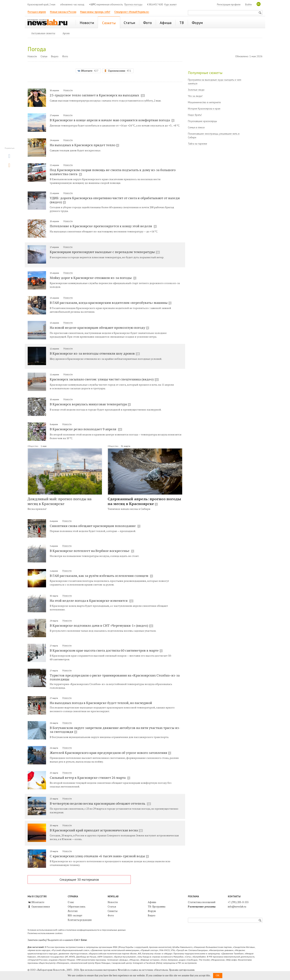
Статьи (44, 56)
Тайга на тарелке (198, 144)
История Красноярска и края (204, 109)
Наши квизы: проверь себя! (95, 12)
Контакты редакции (80, 920)
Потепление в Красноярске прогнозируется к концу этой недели (103, 226)
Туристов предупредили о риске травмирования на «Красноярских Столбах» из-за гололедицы (115, 677)
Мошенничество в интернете (204, 102)
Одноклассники (39, 907)
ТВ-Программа (157, 907)
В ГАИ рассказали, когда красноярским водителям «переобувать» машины (111, 303)
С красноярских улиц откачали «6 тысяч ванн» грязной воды (99, 856)
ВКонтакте (36, 902)
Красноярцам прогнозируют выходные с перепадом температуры (105, 252)
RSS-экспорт (75, 915)
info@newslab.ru (237, 907)
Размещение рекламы (202, 907)
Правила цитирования (182, 970)
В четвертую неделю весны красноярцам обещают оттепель (100, 803)
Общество (33, 446)
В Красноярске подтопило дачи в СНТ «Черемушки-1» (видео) (101, 625)
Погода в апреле (37, 12)
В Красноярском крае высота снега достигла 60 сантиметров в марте (106, 650)
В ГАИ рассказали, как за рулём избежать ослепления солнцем (101, 576)
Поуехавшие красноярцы (202, 121)
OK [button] (218, 975)
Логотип (73, 911)
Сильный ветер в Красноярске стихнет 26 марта (90, 778)
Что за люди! (195, 96)
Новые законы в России (63, 12)
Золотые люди (196, 90)
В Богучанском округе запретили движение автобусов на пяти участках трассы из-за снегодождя (115, 730)
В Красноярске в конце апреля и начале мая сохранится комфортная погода (112, 120)
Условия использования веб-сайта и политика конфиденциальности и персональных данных (77, 930)
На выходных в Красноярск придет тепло (84, 145)
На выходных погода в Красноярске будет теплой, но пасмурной (101, 703)
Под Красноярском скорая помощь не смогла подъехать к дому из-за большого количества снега (113, 172)
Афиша (152, 902)
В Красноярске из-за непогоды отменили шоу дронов (95, 353)
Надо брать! (195, 115)
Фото (65, 56)
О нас (71, 902)
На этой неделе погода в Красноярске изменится (92, 600)
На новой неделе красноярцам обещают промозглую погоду (99, 327)
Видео (55, 56)
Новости (32, 56)
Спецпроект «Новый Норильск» (132, 12)
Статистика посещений (202, 902)
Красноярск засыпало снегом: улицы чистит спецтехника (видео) (104, 379)
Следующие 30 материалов (79, 879)
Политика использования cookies (45, 933)
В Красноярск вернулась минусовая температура (90, 404)
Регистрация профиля (229, 5)
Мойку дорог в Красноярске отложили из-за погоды (93, 278)
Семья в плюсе (196, 127)
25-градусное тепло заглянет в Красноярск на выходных (97, 95)
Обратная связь (77, 907)
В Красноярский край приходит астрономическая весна (96, 830)
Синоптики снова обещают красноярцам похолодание (95, 526)
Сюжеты (113, 911)
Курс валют (171, 5)
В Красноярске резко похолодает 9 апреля (86, 429)
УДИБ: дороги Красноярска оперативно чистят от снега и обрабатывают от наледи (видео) (115, 200)
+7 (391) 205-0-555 (238, 902)
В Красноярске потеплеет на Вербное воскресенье (92, 551)
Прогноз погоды (133, 5)
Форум (152, 911)
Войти (248, 5)
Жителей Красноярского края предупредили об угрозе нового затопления (110, 753)
